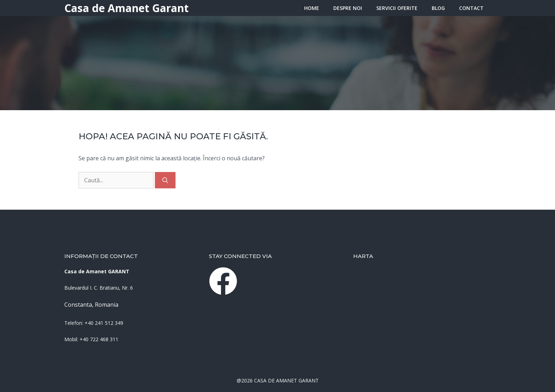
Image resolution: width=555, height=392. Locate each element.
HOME (312, 8)
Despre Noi (348, 8)
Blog (438, 8)
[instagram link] (223, 281)
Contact (471, 8)
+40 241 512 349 (104, 323)
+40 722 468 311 (99, 339)
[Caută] (165, 180)
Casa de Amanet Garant (126, 8)
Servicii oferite (397, 8)
